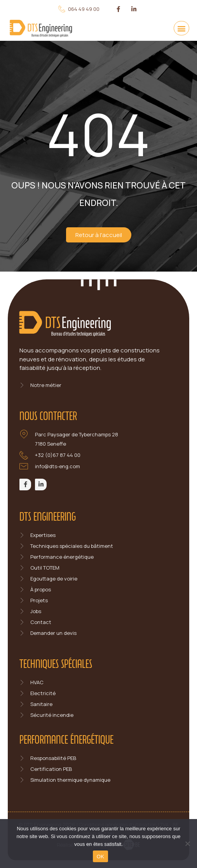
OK (100, 857)
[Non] (187, 844)
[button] (181, 28)
